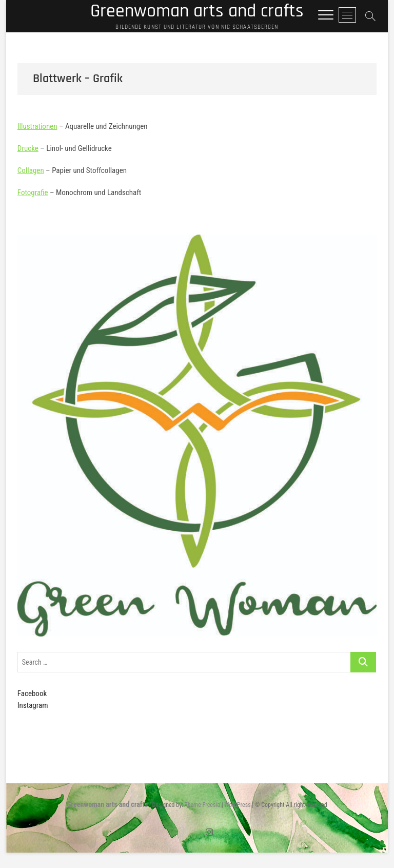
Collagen (31, 170)
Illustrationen (37, 126)
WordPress (237, 805)
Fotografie (33, 192)
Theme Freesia (202, 805)
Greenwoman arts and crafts (197, 11)
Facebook (32, 693)
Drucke (28, 148)
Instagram (33, 705)
